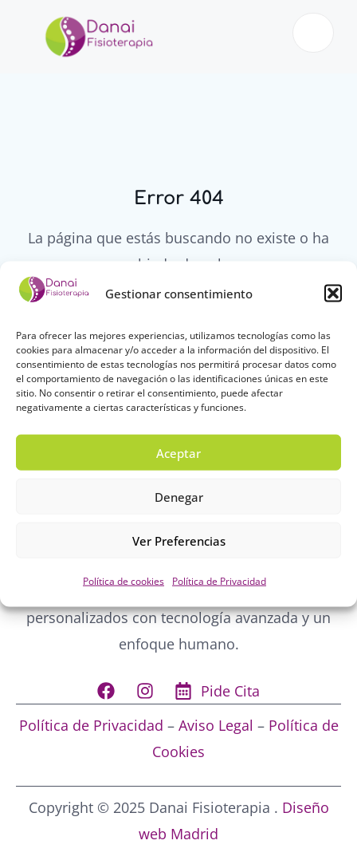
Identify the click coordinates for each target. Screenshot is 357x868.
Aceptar (178, 453)
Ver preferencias (179, 541)
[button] (333, 293)
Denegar (179, 497)
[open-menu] (313, 33)
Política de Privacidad (219, 581)
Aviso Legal (216, 725)
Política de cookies (124, 581)
